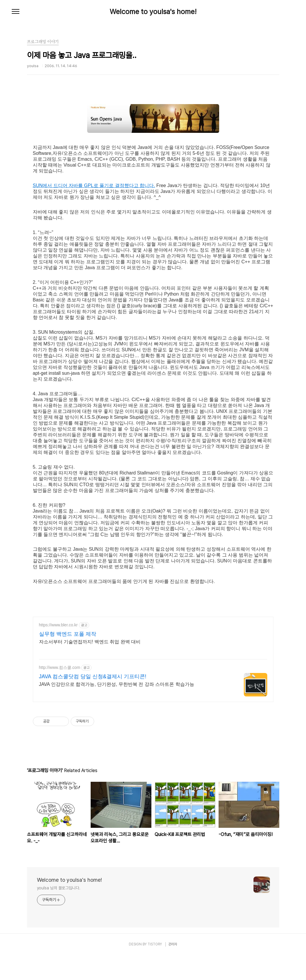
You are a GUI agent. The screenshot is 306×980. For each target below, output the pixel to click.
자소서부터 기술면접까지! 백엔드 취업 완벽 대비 (90, 667)
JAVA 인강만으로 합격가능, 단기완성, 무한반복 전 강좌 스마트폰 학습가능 (117, 709)
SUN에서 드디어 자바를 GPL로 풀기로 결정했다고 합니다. (94, 185)
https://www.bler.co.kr (58, 650)
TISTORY (155, 969)
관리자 (173, 969)
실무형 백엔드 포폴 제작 (68, 659)
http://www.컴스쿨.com (60, 692)
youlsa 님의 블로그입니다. (59, 913)
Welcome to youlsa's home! (153, 12)
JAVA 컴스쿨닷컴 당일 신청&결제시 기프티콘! (93, 701)
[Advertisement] (153, 620)
